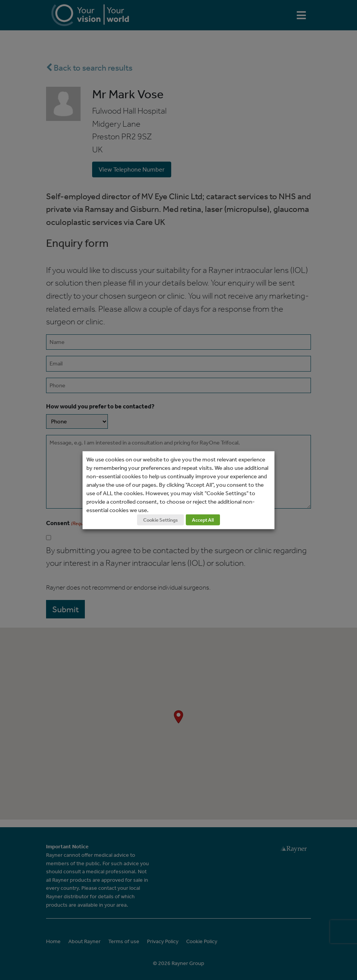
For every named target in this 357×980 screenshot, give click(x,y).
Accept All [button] (203, 520)
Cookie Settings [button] (160, 520)
